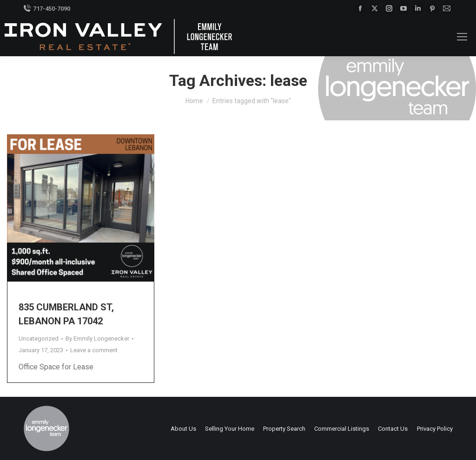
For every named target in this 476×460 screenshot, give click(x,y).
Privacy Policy (435, 429)
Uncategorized (39, 338)
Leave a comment (94, 350)
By (97, 338)
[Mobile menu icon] (462, 37)
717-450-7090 (47, 9)
